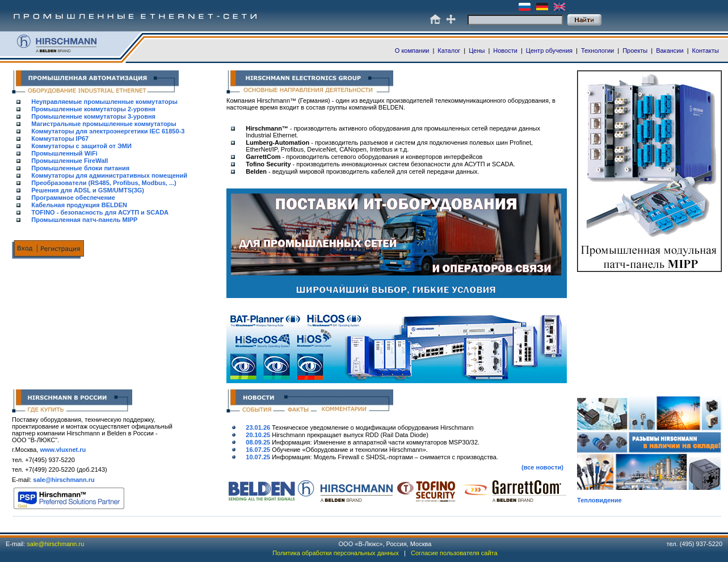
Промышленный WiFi (64, 153)
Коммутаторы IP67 (60, 139)
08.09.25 (258, 442)
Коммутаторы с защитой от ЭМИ (81, 146)
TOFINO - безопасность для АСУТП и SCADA (100, 212)
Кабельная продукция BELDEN (79, 205)
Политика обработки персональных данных (336, 553)
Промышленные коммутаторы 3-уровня (93, 116)
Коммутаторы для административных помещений (109, 175)
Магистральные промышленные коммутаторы (104, 124)
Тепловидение (599, 500)
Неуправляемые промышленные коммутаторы (104, 102)
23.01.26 (258, 427)
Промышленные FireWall (70, 161)
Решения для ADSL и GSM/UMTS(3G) (88, 190)
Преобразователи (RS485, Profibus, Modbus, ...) (104, 183)
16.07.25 (258, 450)
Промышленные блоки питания (80, 168)
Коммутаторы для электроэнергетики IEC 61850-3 (108, 131)
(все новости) (542, 467)
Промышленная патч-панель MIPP (84, 220)
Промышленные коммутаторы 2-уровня (93, 109)
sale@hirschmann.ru (64, 480)
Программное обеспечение (73, 198)
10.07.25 (258, 457)
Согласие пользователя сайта (454, 553)
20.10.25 (258, 435)
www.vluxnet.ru (63, 450)
